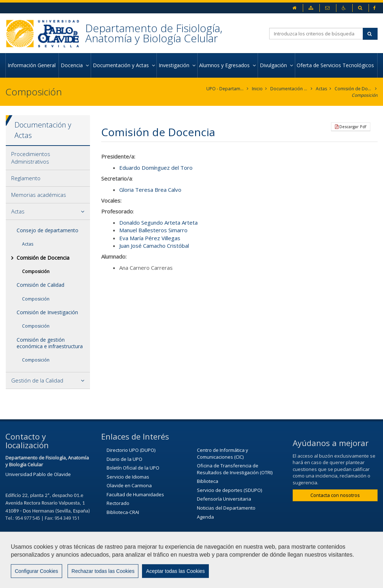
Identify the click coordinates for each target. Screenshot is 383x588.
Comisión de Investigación (47, 312)
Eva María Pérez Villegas (150, 238)
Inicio (257, 89)
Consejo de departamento (48, 230)
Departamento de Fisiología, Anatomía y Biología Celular (154, 33)
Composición (365, 95)
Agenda (205, 517)
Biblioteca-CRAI (123, 512)
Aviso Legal (269, 562)
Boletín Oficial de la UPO (133, 468)
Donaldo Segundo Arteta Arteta (158, 222)
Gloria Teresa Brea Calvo (150, 190)
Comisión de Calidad (40, 285)
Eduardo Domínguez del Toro (156, 168)
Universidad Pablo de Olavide (38, 474)
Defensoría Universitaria (224, 499)
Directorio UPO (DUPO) (131, 450)
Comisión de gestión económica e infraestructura (50, 343)
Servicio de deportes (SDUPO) (229, 490)
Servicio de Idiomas (128, 477)
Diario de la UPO (124, 459)
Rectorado (118, 503)
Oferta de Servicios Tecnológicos (336, 65)
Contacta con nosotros (335, 495)
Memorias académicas (39, 195)
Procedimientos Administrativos (31, 158)
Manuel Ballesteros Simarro (153, 230)
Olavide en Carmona (129, 485)
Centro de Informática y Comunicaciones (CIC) (223, 453)
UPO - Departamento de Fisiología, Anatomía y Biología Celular (225, 89)
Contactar (230, 562)
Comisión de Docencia (354, 89)
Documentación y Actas (289, 89)
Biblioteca (208, 481)
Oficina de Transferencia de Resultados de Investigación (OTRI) (235, 469)
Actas (321, 89)
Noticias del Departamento (226, 508)
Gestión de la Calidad (37, 380)
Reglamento (26, 178)
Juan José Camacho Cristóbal (154, 246)
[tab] (48, 158)
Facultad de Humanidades (135, 494)
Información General (32, 65)
